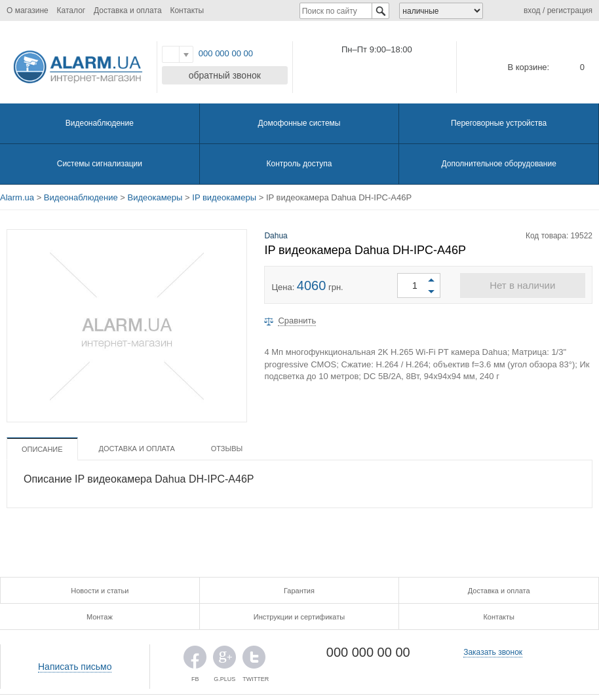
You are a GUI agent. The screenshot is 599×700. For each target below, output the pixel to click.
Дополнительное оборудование (498, 164)
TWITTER (254, 660)
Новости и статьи (100, 591)
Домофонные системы (299, 123)
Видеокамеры (155, 197)
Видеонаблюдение (100, 123)
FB (195, 660)
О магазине (28, 10)
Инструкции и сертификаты (299, 617)
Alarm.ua (17, 197)
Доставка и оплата (128, 10)
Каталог (71, 10)
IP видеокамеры (224, 197)
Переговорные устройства (499, 123)
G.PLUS (224, 660)
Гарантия (299, 591)
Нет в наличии (522, 285)
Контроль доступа (299, 164)
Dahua (276, 236)
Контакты (187, 10)
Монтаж (100, 617)
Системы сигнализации (100, 164)
